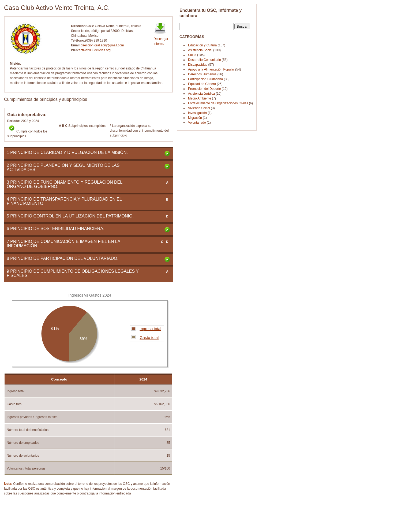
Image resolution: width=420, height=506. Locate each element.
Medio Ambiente (200, 98)
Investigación (197, 113)
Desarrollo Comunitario (205, 60)
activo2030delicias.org (95, 50)
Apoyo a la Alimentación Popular (211, 69)
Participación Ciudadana (205, 79)
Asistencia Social (201, 50)
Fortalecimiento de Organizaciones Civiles (218, 103)
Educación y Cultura (202, 45)
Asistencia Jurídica (201, 94)
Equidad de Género (202, 84)
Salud (192, 55)
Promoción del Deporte (205, 89)
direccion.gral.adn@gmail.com (102, 45)
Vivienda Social (199, 108)
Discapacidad (198, 65)
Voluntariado (197, 123)
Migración (195, 118)
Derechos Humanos (202, 74)
